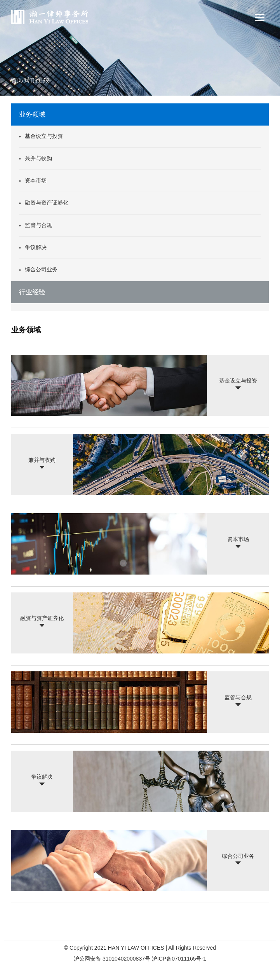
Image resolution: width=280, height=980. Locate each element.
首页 (17, 81)
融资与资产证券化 (47, 203)
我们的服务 (37, 81)
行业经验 (32, 292)
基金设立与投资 (44, 136)
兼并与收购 (38, 158)
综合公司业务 (41, 270)
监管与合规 (38, 225)
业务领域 (32, 114)
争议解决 (36, 247)
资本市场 (36, 181)
